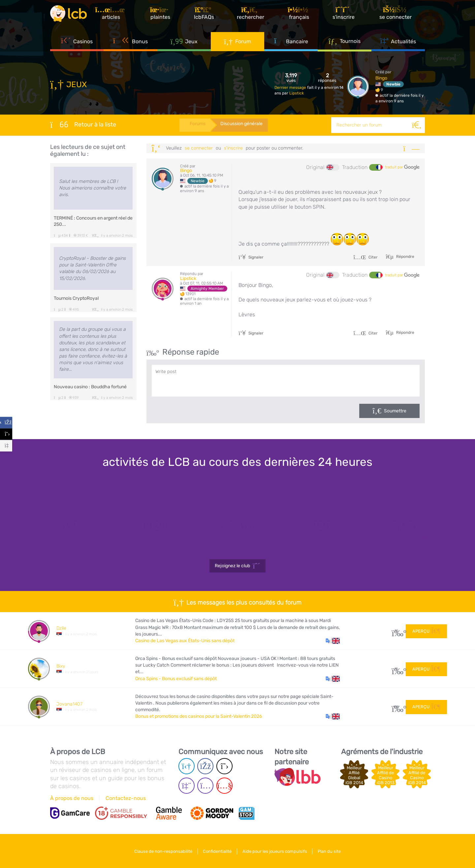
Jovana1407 (69, 704)
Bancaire (291, 43)
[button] (333, 641)
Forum (238, 43)
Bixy (61, 666)
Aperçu (426, 631)
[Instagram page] (205, 786)
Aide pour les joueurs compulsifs (275, 851)
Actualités (398, 43)
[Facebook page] (205, 766)
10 (396, 669)
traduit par (402, 167)
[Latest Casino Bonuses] (70, 15)
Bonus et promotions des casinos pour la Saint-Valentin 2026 (199, 716)
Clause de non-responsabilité (161, 851)
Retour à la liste (83, 124)
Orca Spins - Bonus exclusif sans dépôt (176, 679)
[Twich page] (187, 786)
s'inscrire (233, 148)
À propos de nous (72, 798)
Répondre (405, 257)
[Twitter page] (224, 766)
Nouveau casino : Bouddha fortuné (90, 387)
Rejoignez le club (237, 566)
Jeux (184, 43)
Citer (365, 257)
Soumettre (395, 411)
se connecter (199, 148)
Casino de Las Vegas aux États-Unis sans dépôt (185, 641)
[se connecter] (397, 15)
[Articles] (114, 15)
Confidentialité (217, 851)
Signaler (251, 257)
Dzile (61, 628)
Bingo (381, 78)
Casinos (77, 43)
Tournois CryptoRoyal (76, 298)
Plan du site (332, 851)
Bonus (131, 43)
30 (396, 631)
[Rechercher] (417, 125)
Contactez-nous (126, 798)
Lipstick (297, 93)
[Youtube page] (224, 786)
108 (396, 707)
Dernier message (291, 87)
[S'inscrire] (345, 15)
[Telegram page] (187, 766)
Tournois (345, 43)
